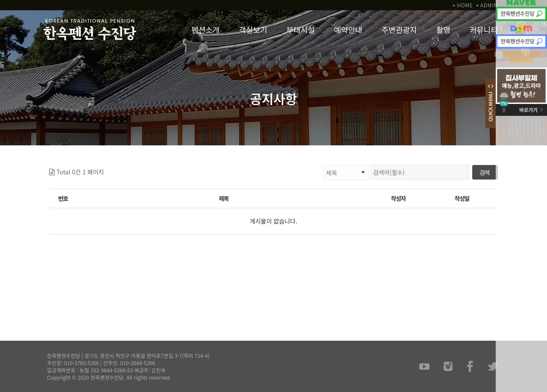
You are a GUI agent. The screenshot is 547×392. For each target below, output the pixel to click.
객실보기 (253, 29)
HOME (465, 5)
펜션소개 (206, 29)
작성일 (462, 198)
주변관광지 (399, 29)
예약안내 (348, 29)
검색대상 (104, 165)
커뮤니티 (484, 29)
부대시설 (300, 29)
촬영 (443, 29)
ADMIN (489, 5)
